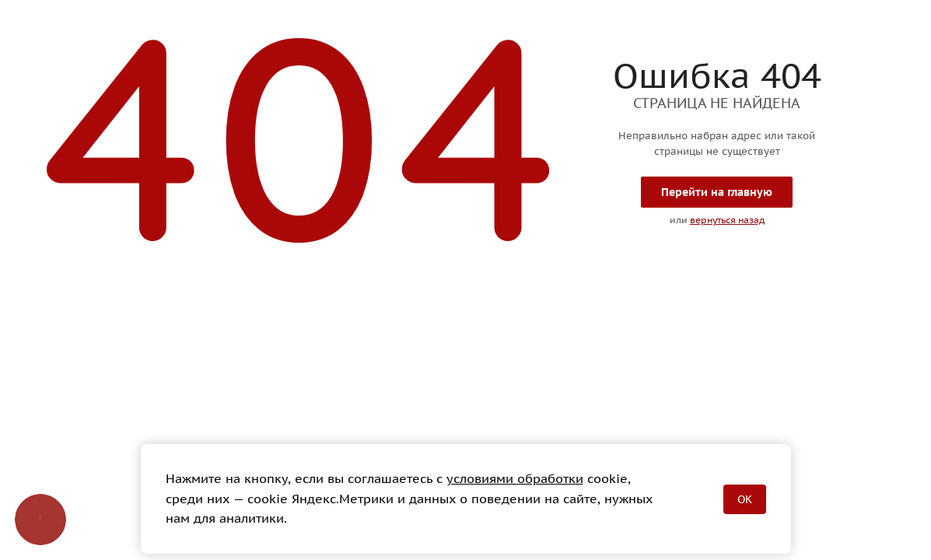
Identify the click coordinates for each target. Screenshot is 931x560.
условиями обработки (515, 478)
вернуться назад (727, 220)
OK (745, 499)
